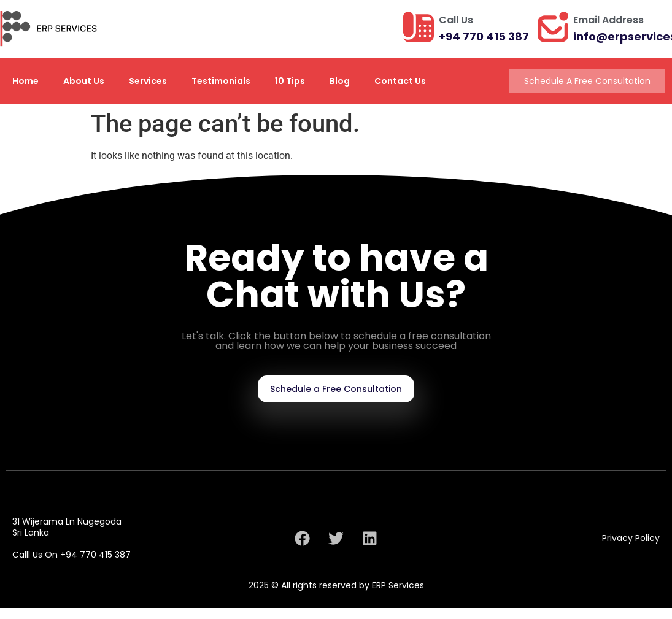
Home (25, 81)
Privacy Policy (631, 538)
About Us (84, 81)
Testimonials (221, 81)
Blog (340, 81)
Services (148, 81)
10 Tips (290, 81)
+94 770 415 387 (484, 37)
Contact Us (400, 81)
